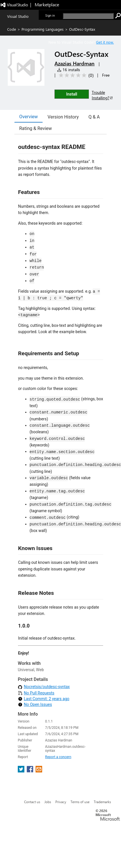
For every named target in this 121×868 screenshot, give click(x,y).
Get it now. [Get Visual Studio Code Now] (105, 42)
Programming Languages (43, 29)
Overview (29, 117)
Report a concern (58, 757)
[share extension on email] (39, 771)
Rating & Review (36, 128)
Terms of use (80, 802)
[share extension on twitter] (22, 771)
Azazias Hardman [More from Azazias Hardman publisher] (75, 63)
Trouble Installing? (103, 95)
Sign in (50, 15)
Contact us (32, 802)
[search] (88, 16)
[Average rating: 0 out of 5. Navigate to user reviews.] (75, 75)
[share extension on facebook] (31, 771)
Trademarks (102, 802)
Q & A (94, 117)
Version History (63, 117)
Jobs (48, 802)
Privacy (61, 802)
